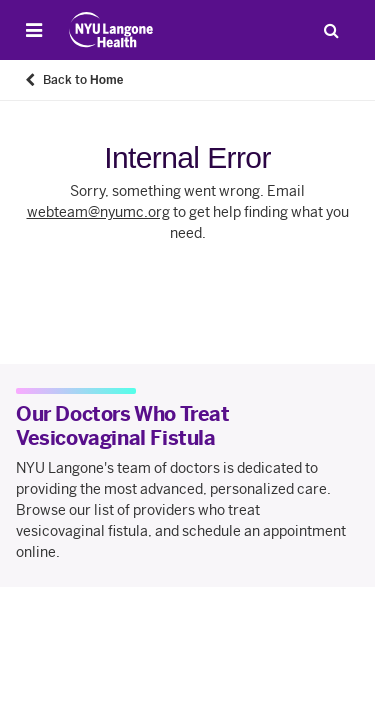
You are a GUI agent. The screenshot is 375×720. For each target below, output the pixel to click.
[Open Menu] (34, 30)
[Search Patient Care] (331, 30)
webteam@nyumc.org (98, 212)
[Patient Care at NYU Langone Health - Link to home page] (111, 30)
